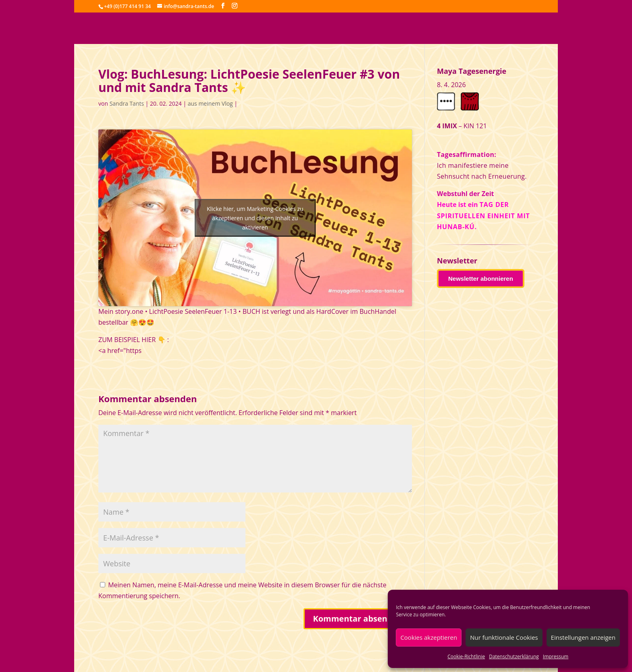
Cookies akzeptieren (429, 637)
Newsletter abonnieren (481, 279)
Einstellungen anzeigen (583, 637)
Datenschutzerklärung (514, 656)
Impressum (556, 656)
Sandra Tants (127, 103)
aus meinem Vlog (210, 103)
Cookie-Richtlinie (466, 656)
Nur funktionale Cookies (504, 637)
